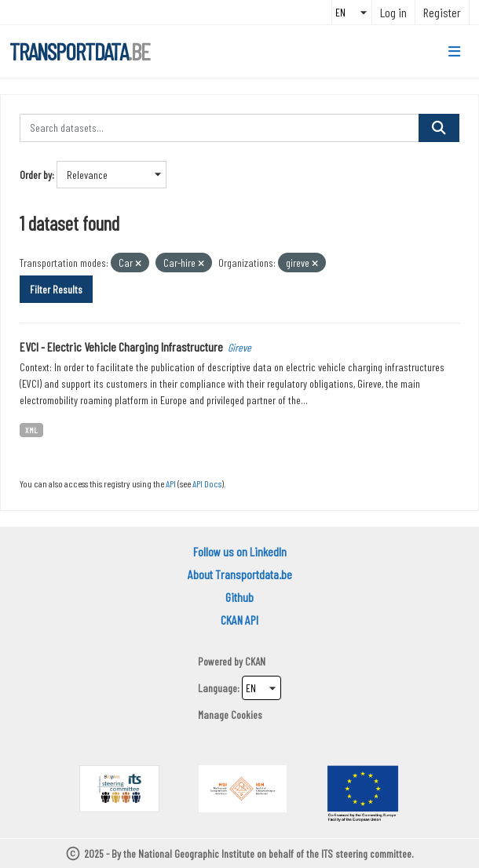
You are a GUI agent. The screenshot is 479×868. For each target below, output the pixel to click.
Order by (36, 175)
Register (442, 12)
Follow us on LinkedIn (240, 551)
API (171, 483)
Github (239, 597)
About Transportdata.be (240, 574)
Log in (393, 12)
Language (218, 688)
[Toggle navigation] (454, 52)
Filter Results (56, 289)
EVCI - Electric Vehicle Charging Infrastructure (121, 346)
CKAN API (239, 620)
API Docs (207, 483)
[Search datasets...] (219, 128)
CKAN (255, 661)
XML (31, 430)
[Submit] (439, 128)
